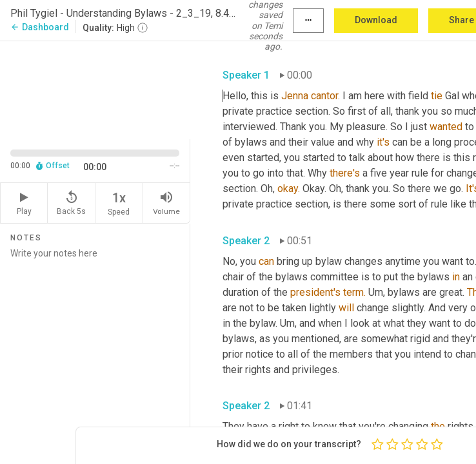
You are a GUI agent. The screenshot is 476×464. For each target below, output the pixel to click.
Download (376, 20)
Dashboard (40, 27)
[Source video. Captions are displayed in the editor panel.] (95, 89)
